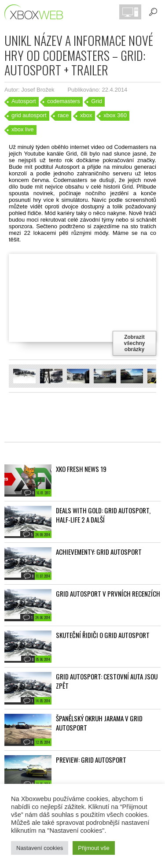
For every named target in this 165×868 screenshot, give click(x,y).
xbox (86, 115)
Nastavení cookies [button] (40, 848)
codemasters (63, 101)
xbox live (23, 129)
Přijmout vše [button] (94, 848)
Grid (97, 101)
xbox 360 (115, 115)
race (63, 115)
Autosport (24, 101)
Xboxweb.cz (36, 12)
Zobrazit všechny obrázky (134, 343)
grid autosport (29, 115)
